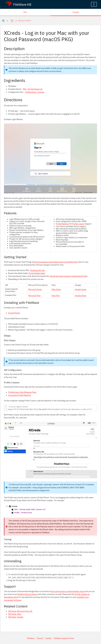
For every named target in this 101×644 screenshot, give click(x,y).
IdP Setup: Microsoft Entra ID (20, 611)
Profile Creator (78, 224)
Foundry (48, 638)
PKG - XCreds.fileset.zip (33, 89)
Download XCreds (37, 270)
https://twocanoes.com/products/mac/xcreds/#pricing (55, 262)
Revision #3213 (25, 21)
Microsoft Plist (34, 296)
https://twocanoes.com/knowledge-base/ (68, 591)
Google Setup (81, 289)
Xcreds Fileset (14, 313)
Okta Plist (56, 296)
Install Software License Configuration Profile (69, 276)
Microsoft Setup (35, 289)
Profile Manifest (62, 224)
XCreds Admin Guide (37, 273)
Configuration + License (35, 92)
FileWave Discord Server (27, 594)
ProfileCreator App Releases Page (22, 392)
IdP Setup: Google (16, 617)
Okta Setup (56, 289)
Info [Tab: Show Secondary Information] (25, 12)
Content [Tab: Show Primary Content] (76, 12)
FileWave (31, 638)
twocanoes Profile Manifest (20, 395)
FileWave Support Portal (64, 638)
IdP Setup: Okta (15, 614)
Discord (40, 638)
